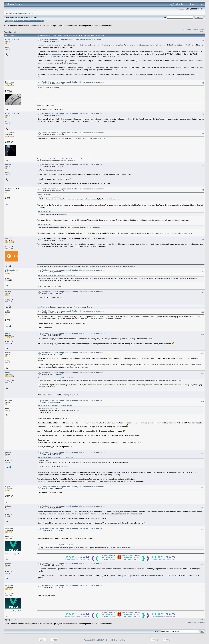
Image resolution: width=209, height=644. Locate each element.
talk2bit (8, 164)
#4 (203, 134)
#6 (203, 190)
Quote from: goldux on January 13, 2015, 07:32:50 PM (55, 406)
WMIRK (8, 292)
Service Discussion (44, 26)
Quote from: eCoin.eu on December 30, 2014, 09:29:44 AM (57, 275)
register (31, 13)
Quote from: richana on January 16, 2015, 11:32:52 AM (55, 378)
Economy (20, 26)
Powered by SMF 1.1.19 (92, 640)
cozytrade (9, 528)
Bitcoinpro (10, 82)
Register (34, 21)
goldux (8, 311)
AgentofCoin (10, 133)
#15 (203, 453)
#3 (203, 114)
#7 (203, 240)
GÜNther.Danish (12, 270)
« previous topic (189, 29)
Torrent (35, 17)
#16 (203, 488)
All (15, 32)
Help (16, 21)
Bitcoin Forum (9, 26)
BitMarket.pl (10, 39)
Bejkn (8, 487)
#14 (203, 401)
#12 (203, 354)
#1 (203, 40)
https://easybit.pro (43, 307)
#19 (203, 564)
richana (8, 353)
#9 (203, 293)
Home (10, 21)
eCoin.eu (9, 238)
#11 (203, 334)
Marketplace (30, 26)
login (25, 13)
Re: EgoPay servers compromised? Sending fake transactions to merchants (73, 82)
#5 (203, 165)
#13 (203, 374)
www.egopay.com (56, 54)
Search (22, 21)
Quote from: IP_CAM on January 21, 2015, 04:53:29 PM (56, 457)
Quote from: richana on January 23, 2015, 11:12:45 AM (55, 545)
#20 (203, 586)
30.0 (30, 17)
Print (202, 32)
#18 (203, 529)
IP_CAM (8, 400)
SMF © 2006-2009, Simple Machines (113, 640)
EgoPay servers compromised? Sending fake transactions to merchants (82, 26)
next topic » (200, 29)
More (41, 21)
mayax (8, 333)
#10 (203, 312)
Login (28, 21)
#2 (203, 83)
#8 (203, 271)
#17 (203, 507)
